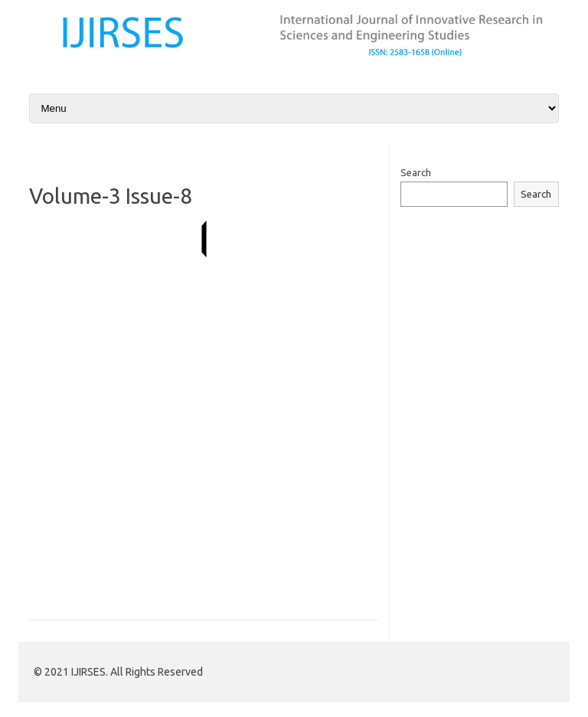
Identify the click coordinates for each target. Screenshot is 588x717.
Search (416, 172)
